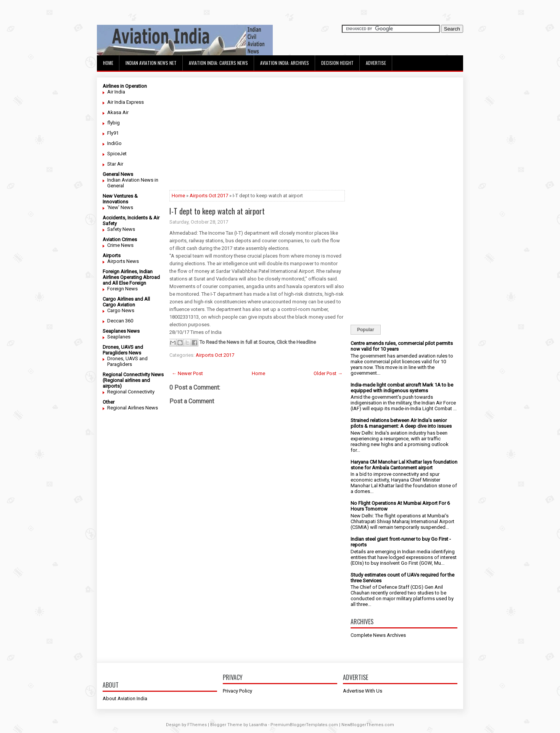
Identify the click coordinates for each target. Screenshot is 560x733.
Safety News (121, 229)
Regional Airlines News (133, 408)
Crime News (120, 245)
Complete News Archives (378, 635)
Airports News (123, 261)
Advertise (376, 63)
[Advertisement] (257, 137)
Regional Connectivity (131, 392)
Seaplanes (119, 337)
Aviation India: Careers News (218, 63)
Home (108, 63)
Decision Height (337, 63)
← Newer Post (187, 373)
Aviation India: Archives (285, 63)
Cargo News (121, 310)
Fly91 (113, 133)
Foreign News (122, 289)
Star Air (115, 164)
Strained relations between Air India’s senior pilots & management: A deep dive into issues (401, 423)
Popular (366, 330)
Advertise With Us (363, 691)
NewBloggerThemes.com (368, 725)
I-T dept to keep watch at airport (217, 211)
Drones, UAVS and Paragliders (127, 361)
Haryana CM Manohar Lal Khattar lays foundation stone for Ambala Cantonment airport (404, 465)
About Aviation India (125, 698)
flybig (113, 123)
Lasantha (258, 725)
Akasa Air (118, 112)
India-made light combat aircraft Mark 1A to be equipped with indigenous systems (402, 388)
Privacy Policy (237, 691)
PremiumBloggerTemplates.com (304, 725)
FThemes (197, 725)
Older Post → (328, 373)
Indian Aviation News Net (151, 63)
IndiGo (114, 143)
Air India (116, 92)
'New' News (120, 207)
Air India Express (126, 102)
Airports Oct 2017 (209, 196)
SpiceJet (117, 154)
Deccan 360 (120, 321)
